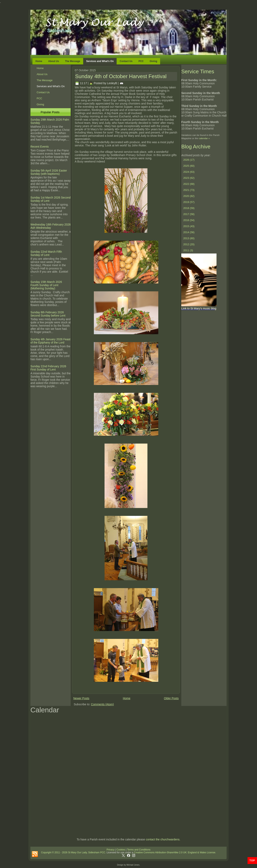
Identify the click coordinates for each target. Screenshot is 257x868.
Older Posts (171, 698)
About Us (53, 61)
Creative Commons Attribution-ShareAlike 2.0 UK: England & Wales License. (175, 852)
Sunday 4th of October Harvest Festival (121, 76)
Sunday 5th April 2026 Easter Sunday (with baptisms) (49, 172)
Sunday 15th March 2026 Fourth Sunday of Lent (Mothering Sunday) (46, 285)
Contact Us (126, 61)
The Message (73, 61)
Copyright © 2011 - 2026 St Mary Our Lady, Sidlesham (71, 852)
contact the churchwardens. (163, 839)
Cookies (121, 850)
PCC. (103, 852)
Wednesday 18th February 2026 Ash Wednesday (51, 226)
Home (39, 61)
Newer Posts (81, 698)
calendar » (204, 138)
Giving (153, 61)
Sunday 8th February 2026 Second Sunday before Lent (48, 314)
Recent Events (40, 147)
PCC (141, 61)
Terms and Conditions (139, 850)
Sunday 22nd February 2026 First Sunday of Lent (48, 368)
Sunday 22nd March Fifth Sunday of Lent (46, 253)
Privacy (110, 850)
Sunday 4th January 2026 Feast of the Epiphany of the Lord (50, 341)
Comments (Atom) (103, 704)
